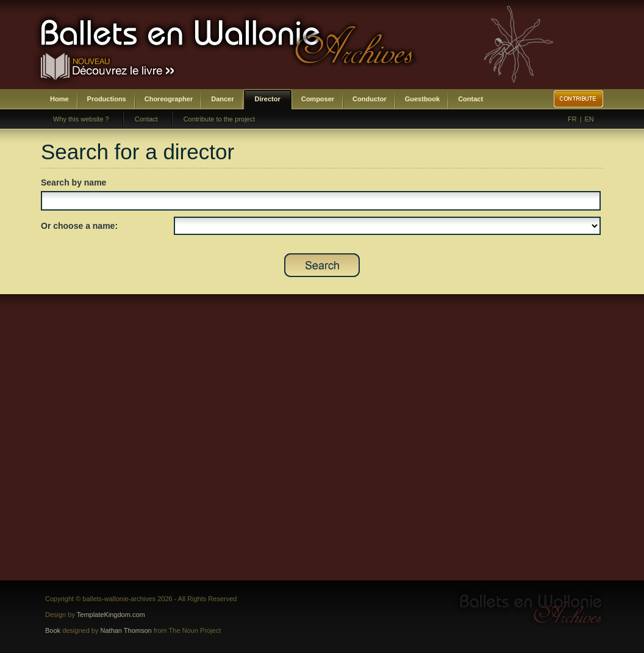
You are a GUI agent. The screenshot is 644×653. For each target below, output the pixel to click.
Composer (318, 99)
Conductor (370, 99)
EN (589, 119)
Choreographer (169, 99)
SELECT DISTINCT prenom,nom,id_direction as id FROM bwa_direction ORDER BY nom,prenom (387, 226)
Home (59, 99)
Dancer (222, 99)
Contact (470, 99)
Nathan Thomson (126, 630)
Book (53, 630)
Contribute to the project (219, 119)
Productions (107, 99)
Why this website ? (81, 119)
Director (268, 99)
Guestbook (422, 99)
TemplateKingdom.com (111, 615)
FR (572, 119)
